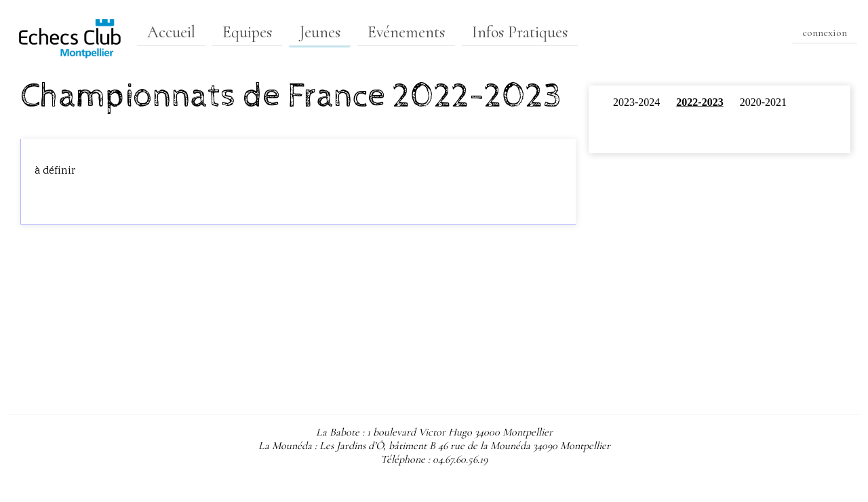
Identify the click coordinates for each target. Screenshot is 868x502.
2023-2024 (636, 102)
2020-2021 (763, 102)
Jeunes (320, 32)
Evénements (406, 32)
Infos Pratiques (520, 32)
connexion (825, 33)
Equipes (247, 32)
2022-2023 (699, 102)
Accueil (171, 32)
